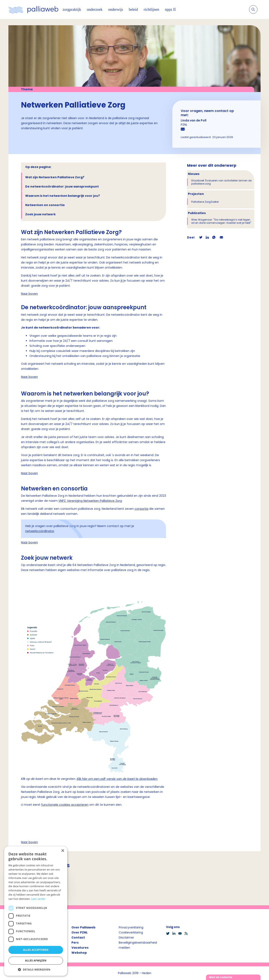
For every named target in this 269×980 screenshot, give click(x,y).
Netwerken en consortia (45, 205)
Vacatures (80, 948)
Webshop (79, 953)
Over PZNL (80, 932)
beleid (133, 9)
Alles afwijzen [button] (36, 961)
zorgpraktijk (72, 9)
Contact (78, 937)
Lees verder (39, 899)
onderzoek (95, 9)
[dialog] (36, 911)
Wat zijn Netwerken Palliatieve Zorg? (55, 177)
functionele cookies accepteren (65, 805)
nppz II (170, 9)
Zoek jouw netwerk (40, 214)
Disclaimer (126, 937)
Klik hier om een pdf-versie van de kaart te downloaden (117, 779)
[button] (36, 969)
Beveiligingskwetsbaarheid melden (138, 945)
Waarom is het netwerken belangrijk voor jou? (63, 196)
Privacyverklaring (131, 927)
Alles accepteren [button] (36, 950)
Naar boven (29, 294)
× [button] (63, 851)
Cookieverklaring (131, 932)
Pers (75, 943)
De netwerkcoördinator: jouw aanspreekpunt (62, 186)
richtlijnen (152, 9)
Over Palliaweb (83, 927)
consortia (141, 509)
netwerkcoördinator (40, 531)
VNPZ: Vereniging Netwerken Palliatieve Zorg (90, 501)
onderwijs (116, 9)
